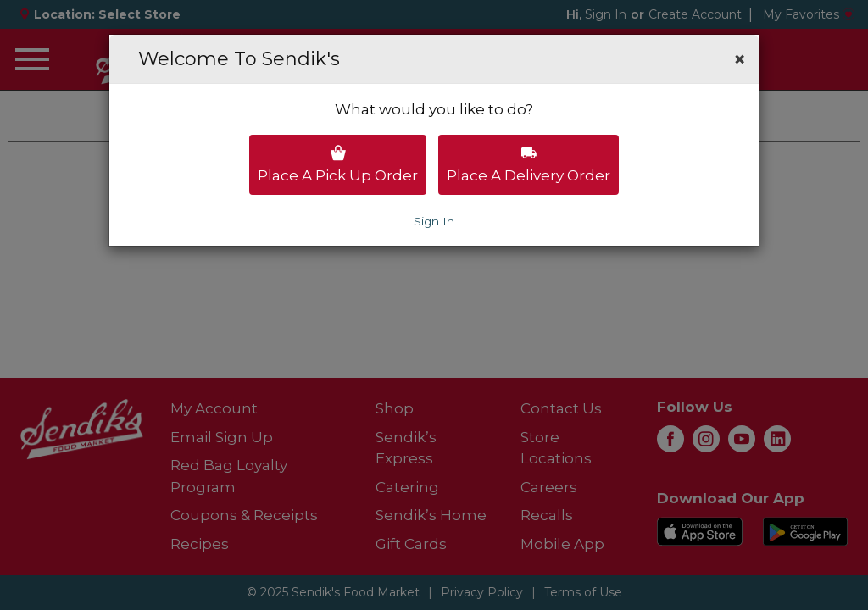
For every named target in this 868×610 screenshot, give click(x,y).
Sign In (434, 221)
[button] (740, 59)
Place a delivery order (529, 164)
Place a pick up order (338, 164)
